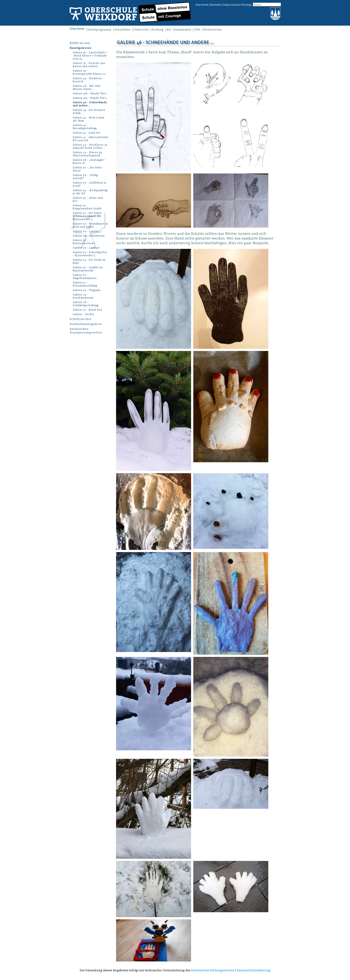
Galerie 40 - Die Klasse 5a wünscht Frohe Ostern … (90, 146)
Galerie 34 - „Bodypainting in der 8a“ (90, 192)
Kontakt (216, 5)
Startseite (202, 5)
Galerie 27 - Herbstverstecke (84, 242)
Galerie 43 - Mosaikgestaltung (85, 127)
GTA (197, 30)
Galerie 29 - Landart (86, 231)
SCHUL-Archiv (80, 319)
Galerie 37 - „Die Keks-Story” (88, 169)
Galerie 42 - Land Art (87, 133)
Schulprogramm (99, 30)
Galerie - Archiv (83, 314)
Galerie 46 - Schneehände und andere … (90, 104)
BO (169, 30)
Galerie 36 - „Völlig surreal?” (85, 177)
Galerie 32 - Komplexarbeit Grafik (87, 207)
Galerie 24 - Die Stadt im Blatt (89, 261)
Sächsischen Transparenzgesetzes (86, 331)
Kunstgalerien (80, 48)
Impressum (231, 5)
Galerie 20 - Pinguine (87, 290)
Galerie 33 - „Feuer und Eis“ (88, 199)
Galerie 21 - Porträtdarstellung (85, 284)
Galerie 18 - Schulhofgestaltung (86, 304)
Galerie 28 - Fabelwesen (89, 236)
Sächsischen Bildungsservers (213, 970)
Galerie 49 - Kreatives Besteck (87, 80)
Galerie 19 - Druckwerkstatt (83, 296)
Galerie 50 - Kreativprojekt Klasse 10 (89, 72)
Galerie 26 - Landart (86, 248)
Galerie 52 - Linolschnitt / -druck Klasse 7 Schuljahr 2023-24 (90, 56)
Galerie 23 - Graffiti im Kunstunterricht (88, 269)
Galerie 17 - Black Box (87, 310)
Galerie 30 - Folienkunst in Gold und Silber (90, 225)
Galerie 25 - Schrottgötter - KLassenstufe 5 (90, 254)
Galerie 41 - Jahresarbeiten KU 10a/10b (91, 139)
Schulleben (122, 30)
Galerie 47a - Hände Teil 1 (90, 98)
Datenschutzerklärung (254, 970)
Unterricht (141, 30)
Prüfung (158, 30)
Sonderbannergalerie (86, 324)
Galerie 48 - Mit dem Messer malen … (87, 88)
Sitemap (246, 5)
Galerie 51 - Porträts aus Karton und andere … (89, 65)
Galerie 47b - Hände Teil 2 (90, 94)
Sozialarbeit (183, 30)
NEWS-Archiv (80, 43)
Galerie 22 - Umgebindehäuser (85, 277)
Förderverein (212, 30)
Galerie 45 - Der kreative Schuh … (89, 112)
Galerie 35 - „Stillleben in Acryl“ (90, 184)
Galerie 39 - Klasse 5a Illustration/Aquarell (87, 154)
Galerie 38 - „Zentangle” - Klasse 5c (90, 162)
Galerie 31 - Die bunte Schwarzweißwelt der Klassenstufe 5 (87, 216)
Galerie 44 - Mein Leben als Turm (89, 119)
